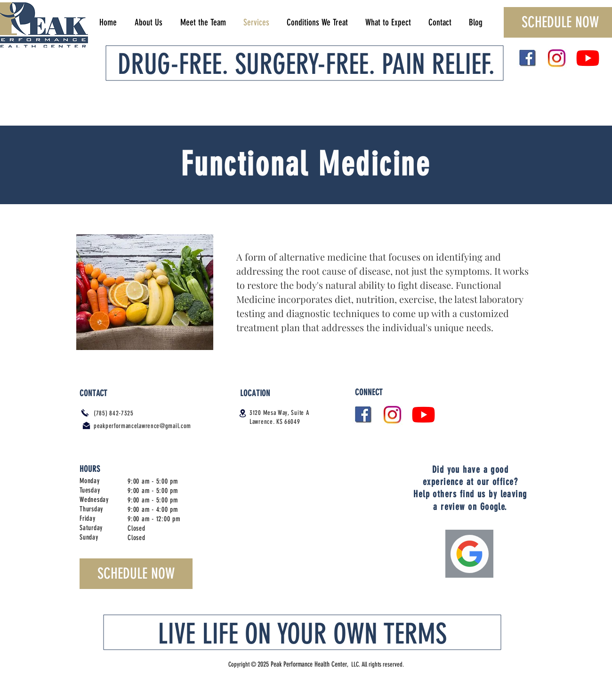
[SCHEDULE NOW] (136, 574)
